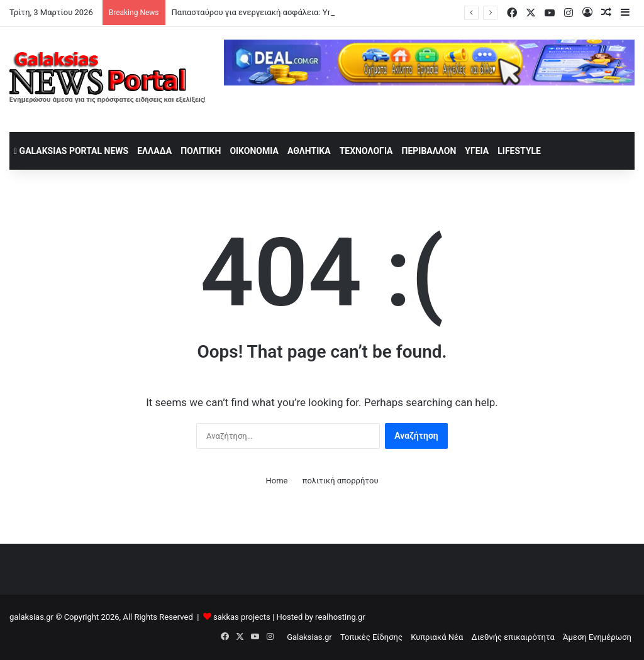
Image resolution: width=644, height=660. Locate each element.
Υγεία (477, 151)
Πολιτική (201, 151)
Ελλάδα (154, 151)
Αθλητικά (309, 151)
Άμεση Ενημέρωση (597, 637)
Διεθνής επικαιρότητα (513, 637)
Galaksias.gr (309, 637)
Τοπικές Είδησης (371, 637)
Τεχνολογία (366, 151)
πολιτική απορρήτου (341, 481)
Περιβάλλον (429, 151)
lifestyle (519, 151)
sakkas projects (242, 617)
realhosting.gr (340, 617)
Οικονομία (254, 151)
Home (276, 481)
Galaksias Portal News (71, 151)
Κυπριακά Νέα (437, 637)
